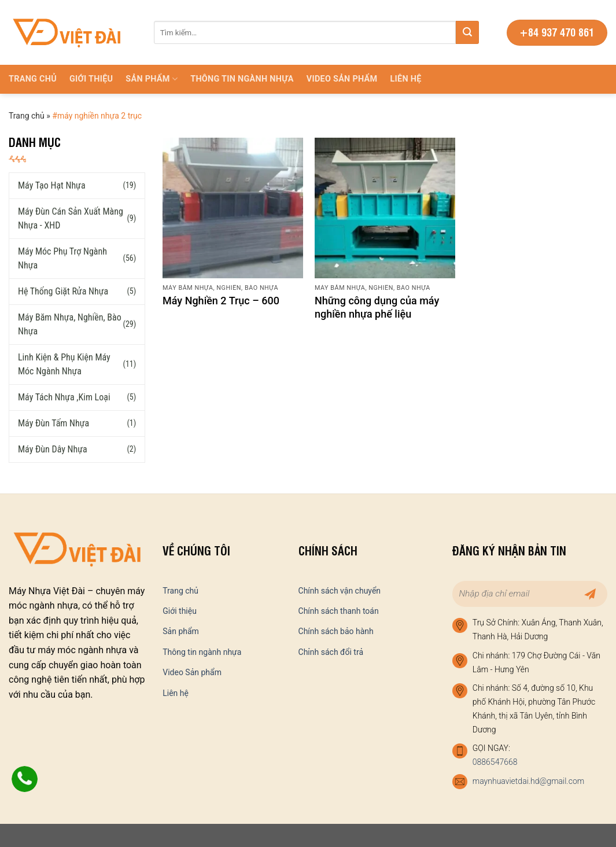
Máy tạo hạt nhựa (52, 185)
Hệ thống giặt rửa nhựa (63, 291)
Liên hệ (405, 79)
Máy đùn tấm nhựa (54, 423)
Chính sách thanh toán (339, 611)
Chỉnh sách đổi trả (331, 652)
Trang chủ (33, 79)
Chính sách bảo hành (336, 631)
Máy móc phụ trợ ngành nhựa (62, 258)
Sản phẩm (152, 79)
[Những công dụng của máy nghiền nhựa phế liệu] (385, 208)
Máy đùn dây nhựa (53, 449)
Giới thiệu (91, 79)
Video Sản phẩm (342, 79)
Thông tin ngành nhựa (242, 79)
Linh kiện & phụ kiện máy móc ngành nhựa (64, 364)
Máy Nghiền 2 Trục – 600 (221, 301)
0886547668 (495, 762)
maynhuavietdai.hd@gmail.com (528, 781)
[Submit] (467, 32)
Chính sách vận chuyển (340, 591)
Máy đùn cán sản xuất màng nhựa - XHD (71, 218)
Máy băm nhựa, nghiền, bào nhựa (70, 324)
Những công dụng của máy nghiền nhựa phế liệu (377, 307)
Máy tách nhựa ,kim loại (64, 397)
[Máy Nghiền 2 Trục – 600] (233, 208)
